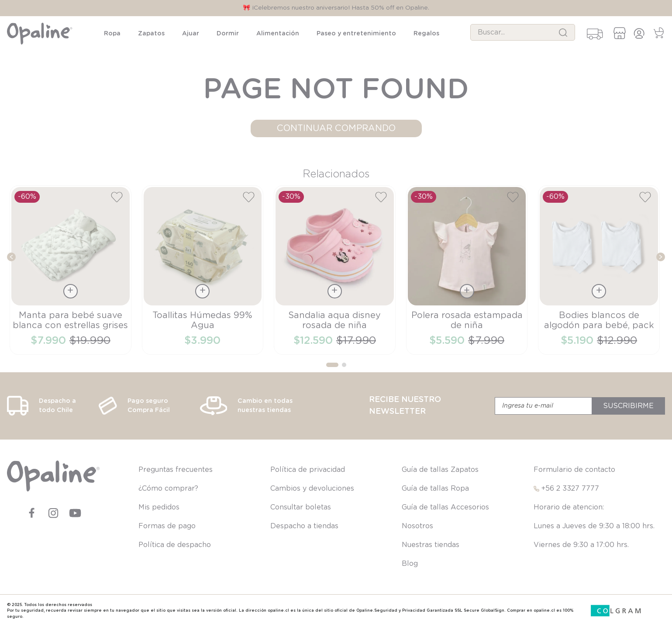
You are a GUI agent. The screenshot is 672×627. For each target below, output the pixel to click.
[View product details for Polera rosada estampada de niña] (467, 270)
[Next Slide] (661, 257)
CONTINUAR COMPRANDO (336, 128)
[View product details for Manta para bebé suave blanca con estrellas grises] (71, 270)
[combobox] (523, 32)
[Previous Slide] (11, 257)
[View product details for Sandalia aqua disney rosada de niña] (335, 270)
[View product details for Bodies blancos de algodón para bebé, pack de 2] (599, 270)
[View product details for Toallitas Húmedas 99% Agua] (203, 270)
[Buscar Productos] (563, 32)
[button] (332, 365)
